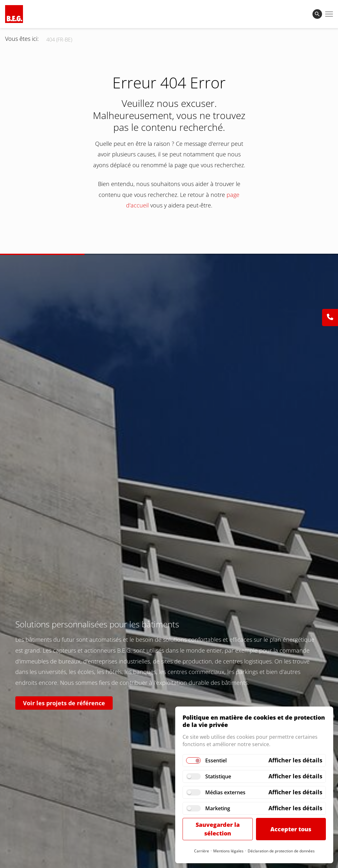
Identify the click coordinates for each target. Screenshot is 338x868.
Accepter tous (291, 829)
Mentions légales (228, 851)
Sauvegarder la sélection (218, 829)
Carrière (202, 851)
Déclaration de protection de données (281, 851)
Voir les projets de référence (64, 703)
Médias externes (225, 792)
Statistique (218, 776)
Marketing (218, 808)
